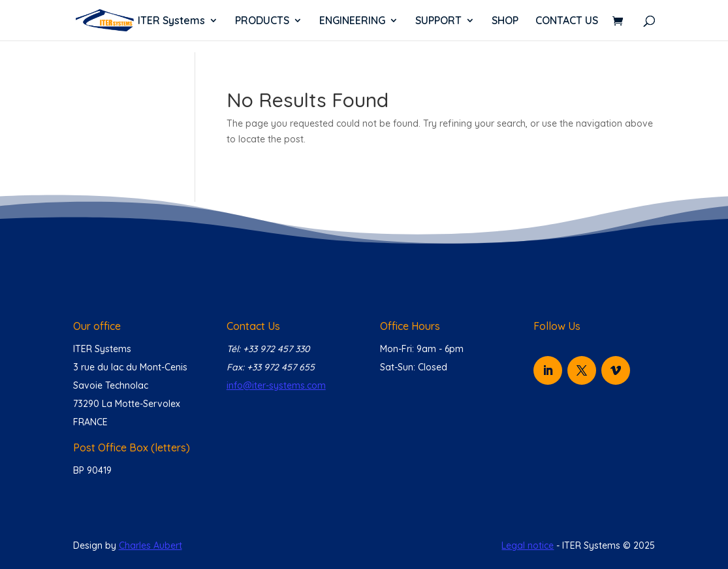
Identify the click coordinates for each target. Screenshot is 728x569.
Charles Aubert (150, 545)
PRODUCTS (262, 21)
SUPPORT (438, 21)
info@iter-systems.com (276, 385)
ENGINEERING (352, 21)
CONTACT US (567, 21)
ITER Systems (171, 21)
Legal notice (528, 545)
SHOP (505, 21)
